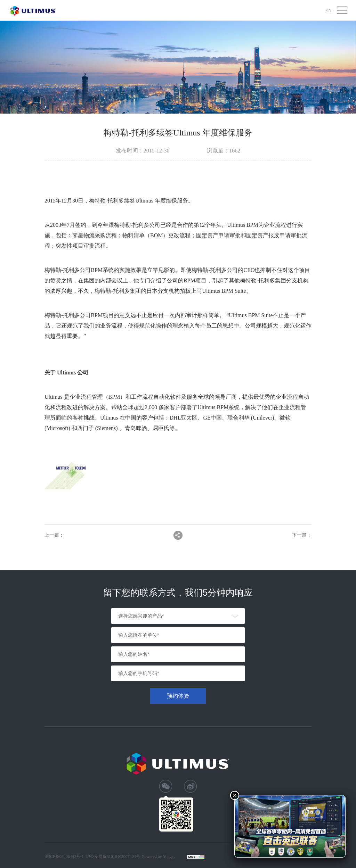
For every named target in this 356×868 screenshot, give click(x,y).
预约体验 (178, 696)
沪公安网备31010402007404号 (113, 857)
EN (328, 10)
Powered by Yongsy (159, 857)
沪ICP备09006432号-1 (64, 857)
